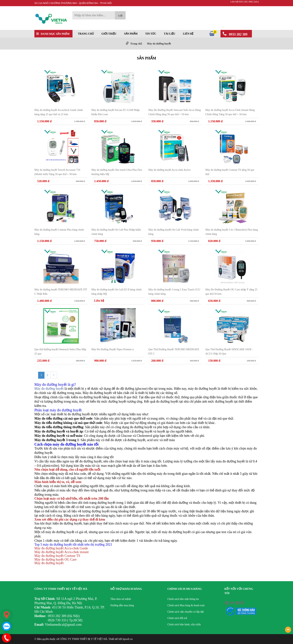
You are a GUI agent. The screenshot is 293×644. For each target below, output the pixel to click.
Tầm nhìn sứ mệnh (121, 599)
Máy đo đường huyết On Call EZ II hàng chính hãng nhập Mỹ (116, 292)
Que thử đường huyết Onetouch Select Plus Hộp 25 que (60, 352)
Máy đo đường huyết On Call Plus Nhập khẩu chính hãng (116, 232)
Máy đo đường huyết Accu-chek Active (169, 170)
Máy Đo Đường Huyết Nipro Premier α (112, 349)
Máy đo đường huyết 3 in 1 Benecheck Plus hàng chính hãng (232, 232)
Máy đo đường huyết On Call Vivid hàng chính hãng (174, 232)
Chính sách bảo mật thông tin (183, 599)
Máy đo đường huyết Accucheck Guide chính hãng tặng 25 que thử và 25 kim (59, 112)
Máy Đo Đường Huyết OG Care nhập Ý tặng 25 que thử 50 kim (231, 292)
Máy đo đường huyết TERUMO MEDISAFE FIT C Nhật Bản (61, 292)
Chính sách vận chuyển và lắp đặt (186, 612)
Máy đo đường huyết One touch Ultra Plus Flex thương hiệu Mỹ (117, 172)
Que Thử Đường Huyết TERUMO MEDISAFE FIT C (174, 352)
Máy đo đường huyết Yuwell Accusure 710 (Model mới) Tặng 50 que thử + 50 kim (57, 172)
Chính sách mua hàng (185, 589)
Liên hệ (188, 34)
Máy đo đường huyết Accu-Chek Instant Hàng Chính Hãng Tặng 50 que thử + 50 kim (230, 112)
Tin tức (151, 34)
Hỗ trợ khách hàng (126, 589)
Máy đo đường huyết (159, 44)
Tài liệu (170, 34)
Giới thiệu (109, 34)
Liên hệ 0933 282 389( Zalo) (245, 2)
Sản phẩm (131, 34)
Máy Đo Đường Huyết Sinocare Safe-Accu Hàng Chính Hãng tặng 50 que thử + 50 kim (175, 112)
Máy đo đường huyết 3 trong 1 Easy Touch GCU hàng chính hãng (174, 292)
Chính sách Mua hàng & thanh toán (186, 605)
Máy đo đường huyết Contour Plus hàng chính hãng (59, 232)
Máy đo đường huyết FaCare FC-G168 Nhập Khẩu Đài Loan (115, 112)
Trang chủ (86, 34)
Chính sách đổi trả (177, 618)
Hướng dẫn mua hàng (122, 605)
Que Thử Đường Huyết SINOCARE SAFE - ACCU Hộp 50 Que (229, 352)
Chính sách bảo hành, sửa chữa (184, 624)
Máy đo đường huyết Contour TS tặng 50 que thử (230, 172)
